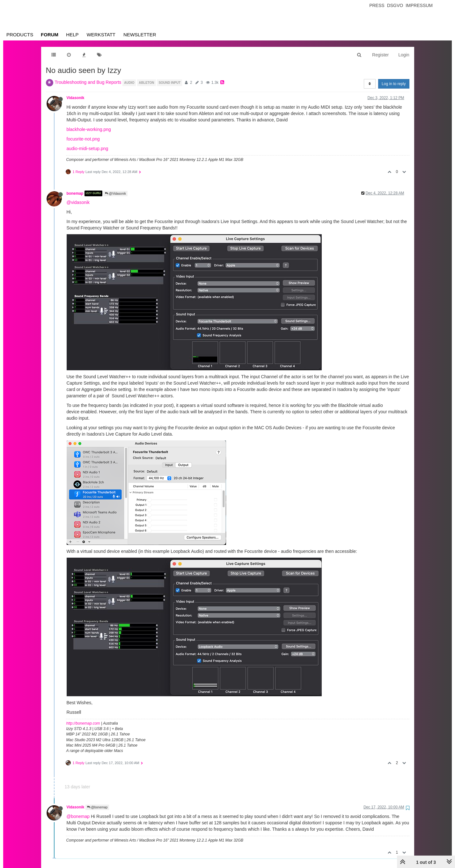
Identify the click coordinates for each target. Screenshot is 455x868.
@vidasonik (78, 202)
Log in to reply (394, 84)
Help (72, 35)
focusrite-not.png (83, 139)
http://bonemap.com (83, 723)
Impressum (419, 5)
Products (20, 35)
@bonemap (97, 807)
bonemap (75, 193)
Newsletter (140, 35)
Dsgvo (395, 5)
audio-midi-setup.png (88, 148)
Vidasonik (76, 98)
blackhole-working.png (89, 129)
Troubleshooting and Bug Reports (88, 82)
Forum (50, 35)
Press (377, 5)
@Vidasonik (115, 194)
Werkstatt (101, 35)
